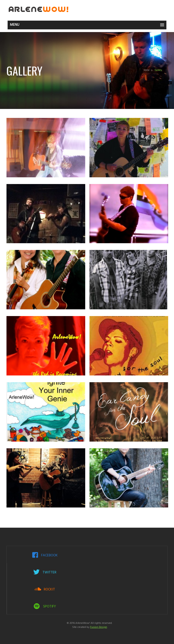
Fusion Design (99, 627)
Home (146, 70)
